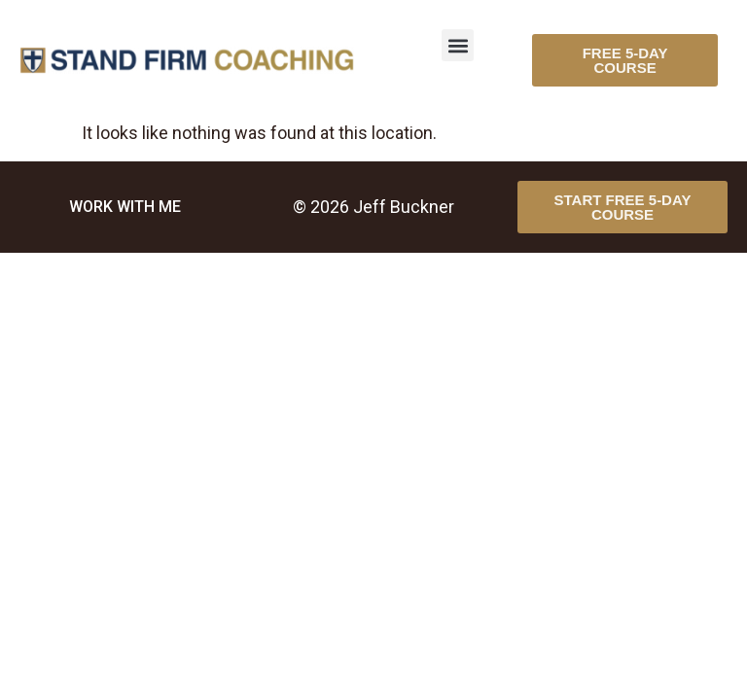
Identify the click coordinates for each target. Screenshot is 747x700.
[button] (458, 45)
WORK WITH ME (125, 207)
